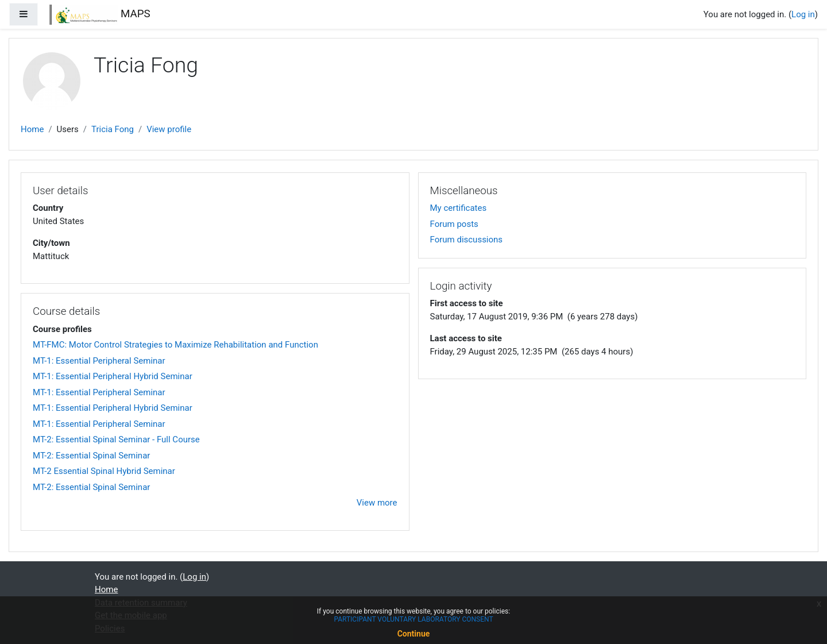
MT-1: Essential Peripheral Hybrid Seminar (113, 376)
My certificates (459, 208)
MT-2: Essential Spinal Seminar (91, 456)
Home (32, 129)
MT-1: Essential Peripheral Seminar (99, 361)
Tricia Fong (113, 129)
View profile (169, 129)
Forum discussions (467, 240)
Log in (803, 14)
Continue (414, 634)
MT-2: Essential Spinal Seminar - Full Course (116, 439)
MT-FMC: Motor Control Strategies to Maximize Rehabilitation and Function (175, 345)
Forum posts (454, 224)
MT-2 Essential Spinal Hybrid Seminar (104, 471)
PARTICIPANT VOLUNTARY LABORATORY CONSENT (413, 619)
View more (377, 503)
